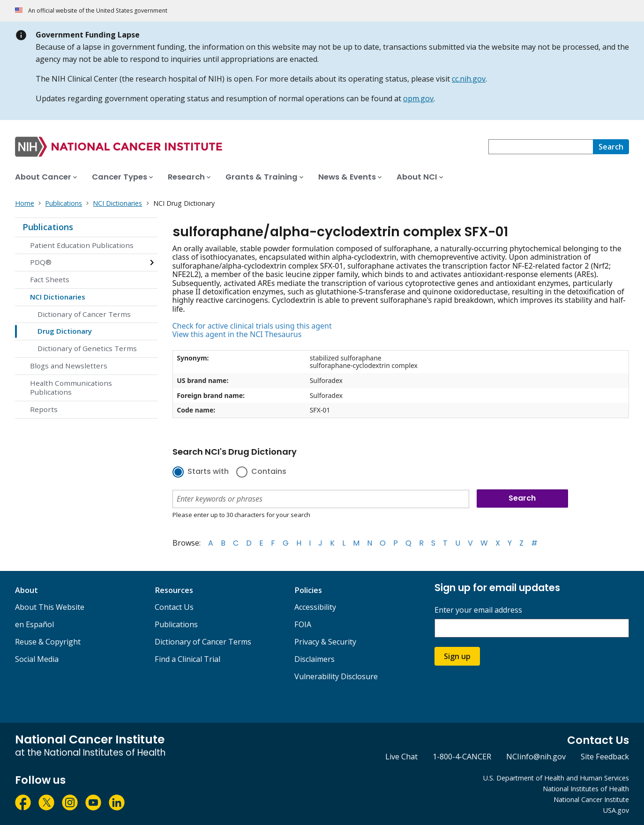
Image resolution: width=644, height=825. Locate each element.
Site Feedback (605, 757)
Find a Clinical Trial (187, 659)
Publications (48, 227)
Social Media (37, 659)
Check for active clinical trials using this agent (252, 326)
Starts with (208, 472)
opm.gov (418, 98)
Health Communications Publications (71, 388)
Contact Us (174, 607)
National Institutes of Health (586, 789)
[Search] (611, 147)
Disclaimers (315, 659)
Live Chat (401, 757)
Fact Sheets (50, 279)
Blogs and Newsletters (69, 366)
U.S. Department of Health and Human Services (556, 778)
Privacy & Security (325, 642)
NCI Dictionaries (58, 297)
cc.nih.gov (469, 79)
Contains (269, 472)
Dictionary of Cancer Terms (84, 314)
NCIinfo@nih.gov (536, 757)
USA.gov (616, 810)
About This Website (50, 607)
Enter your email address (478, 610)
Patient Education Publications (82, 245)
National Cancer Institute (591, 799)
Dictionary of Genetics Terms (87, 348)
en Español (34, 624)
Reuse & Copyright (48, 642)
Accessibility (315, 607)
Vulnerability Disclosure (336, 676)
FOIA (303, 624)
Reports (44, 409)
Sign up (457, 656)
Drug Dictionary (65, 331)
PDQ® (41, 262)
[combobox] (541, 147)
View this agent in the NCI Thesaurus (237, 334)
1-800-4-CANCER (462, 757)
